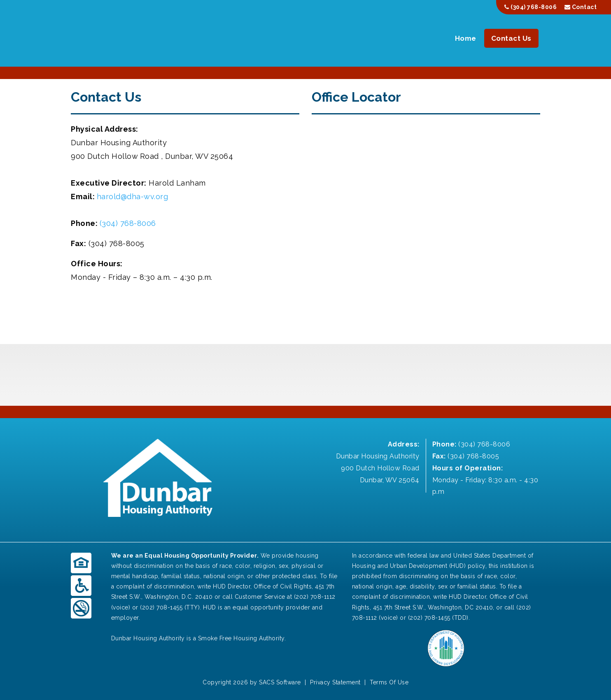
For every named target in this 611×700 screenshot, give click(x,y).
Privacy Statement (335, 682)
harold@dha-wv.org (133, 197)
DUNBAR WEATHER (305, 375)
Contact (581, 7)
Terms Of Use (389, 682)
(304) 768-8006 (531, 7)
